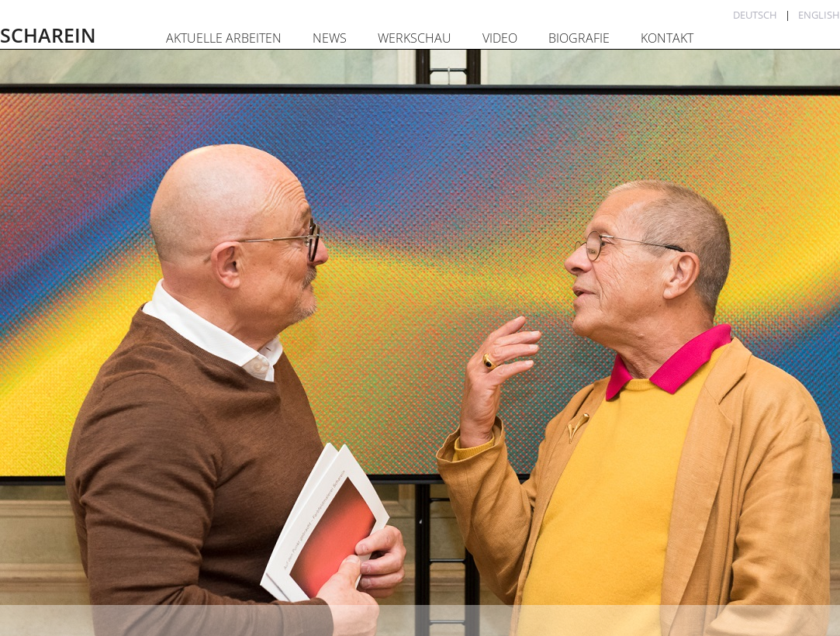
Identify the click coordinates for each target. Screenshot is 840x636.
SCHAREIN (48, 35)
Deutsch (755, 15)
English (819, 15)
